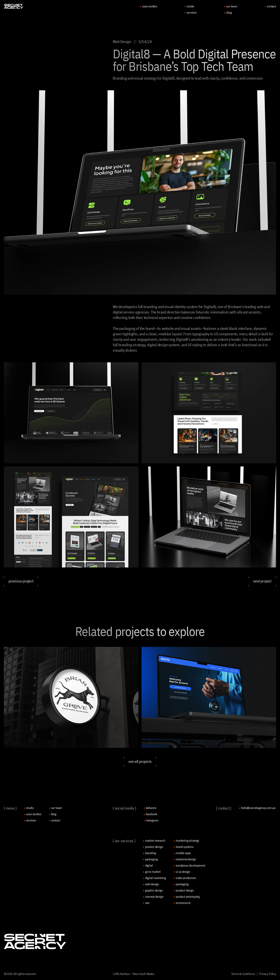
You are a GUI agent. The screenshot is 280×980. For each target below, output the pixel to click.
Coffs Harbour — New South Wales (134, 974)
